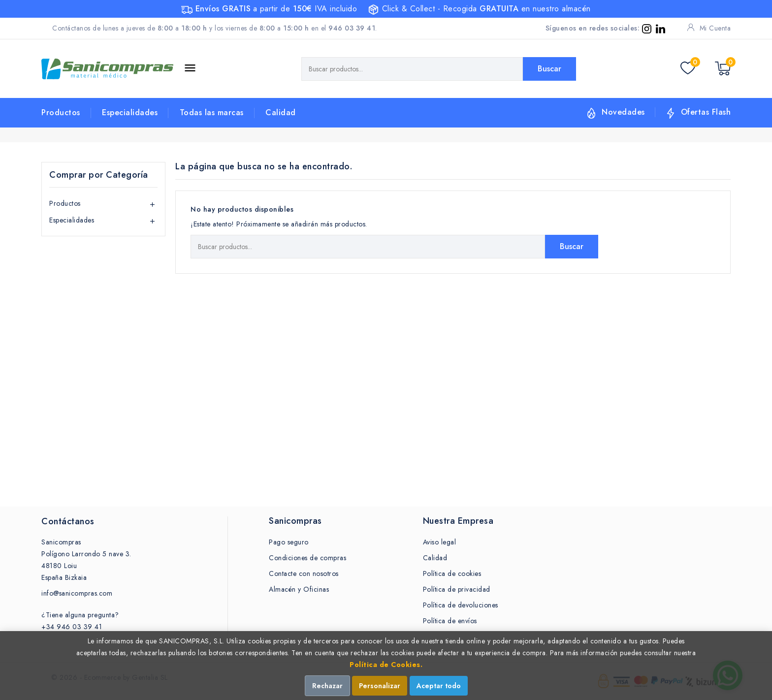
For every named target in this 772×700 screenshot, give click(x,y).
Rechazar (327, 686)
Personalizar (380, 686)
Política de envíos (450, 621)
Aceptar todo (439, 686)
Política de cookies (452, 573)
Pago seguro (289, 542)
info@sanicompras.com (77, 593)
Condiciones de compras (307, 558)
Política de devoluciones (461, 605)
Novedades (623, 112)
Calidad (281, 112)
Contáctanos (68, 521)
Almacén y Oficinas (299, 589)
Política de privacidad (457, 589)
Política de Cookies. (386, 665)
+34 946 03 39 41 (72, 627)
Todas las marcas (212, 112)
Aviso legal (440, 542)
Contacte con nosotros (304, 573)
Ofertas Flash (706, 112)
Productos (61, 112)
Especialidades (130, 112)
